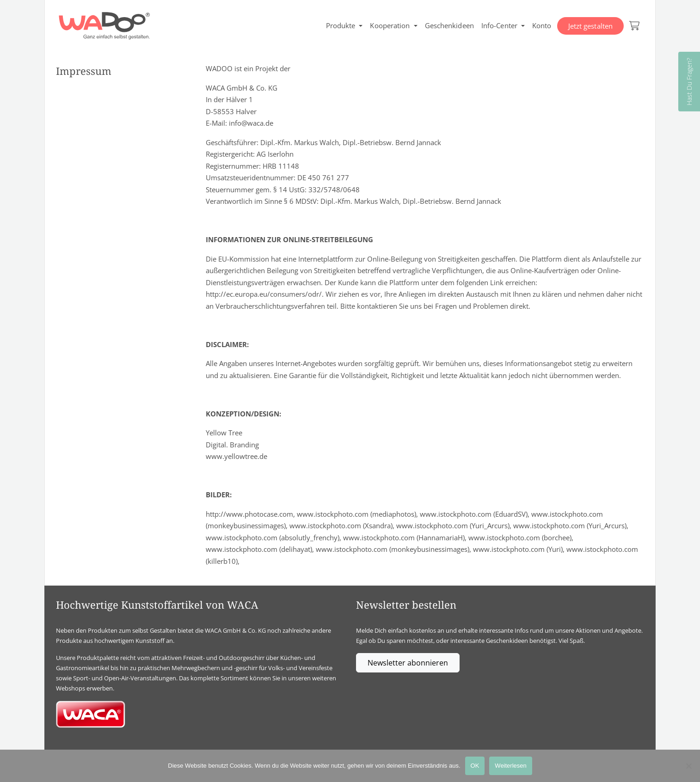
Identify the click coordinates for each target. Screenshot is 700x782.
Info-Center (499, 25)
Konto (542, 25)
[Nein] (688, 766)
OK (475, 766)
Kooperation (390, 25)
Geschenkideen (449, 25)
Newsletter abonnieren (408, 663)
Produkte (341, 25)
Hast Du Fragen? (689, 82)
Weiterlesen (510, 766)
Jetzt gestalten (591, 26)
